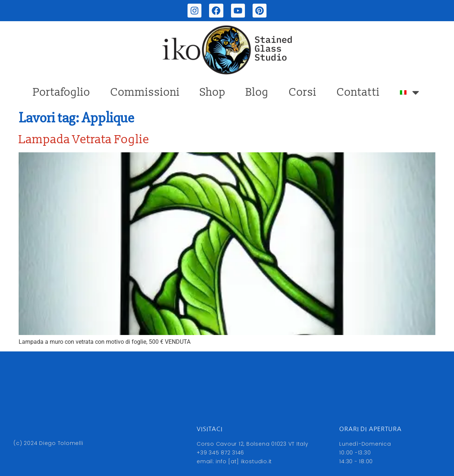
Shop (213, 92)
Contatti (358, 92)
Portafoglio (62, 92)
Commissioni (145, 92)
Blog (257, 92)
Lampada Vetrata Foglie (84, 140)
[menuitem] (411, 92)
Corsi (303, 92)
